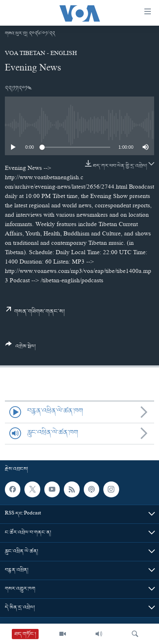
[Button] (21, 348)
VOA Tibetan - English (41, 54)
